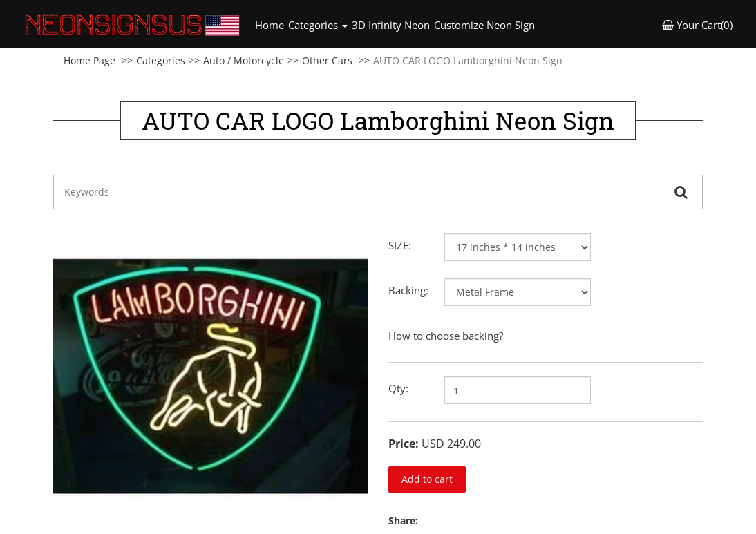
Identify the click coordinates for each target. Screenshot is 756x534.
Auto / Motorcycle (244, 60)
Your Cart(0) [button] (697, 25)
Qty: (398, 388)
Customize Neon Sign (484, 25)
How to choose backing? (446, 336)
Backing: (408, 290)
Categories (161, 60)
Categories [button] (318, 25)
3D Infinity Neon (391, 25)
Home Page (89, 60)
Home (271, 25)
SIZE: (400, 245)
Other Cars (327, 60)
